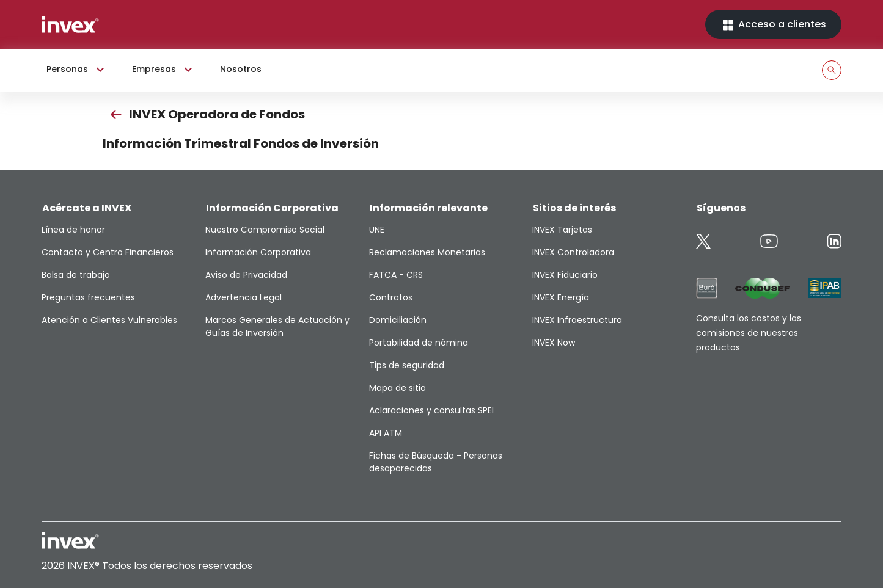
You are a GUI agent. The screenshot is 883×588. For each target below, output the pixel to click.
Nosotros (241, 69)
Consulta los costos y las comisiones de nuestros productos (749, 333)
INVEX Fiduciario (565, 275)
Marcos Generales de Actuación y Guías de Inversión (277, 326)
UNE (377, 230)
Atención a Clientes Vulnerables (109, 320)
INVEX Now (554, 343)
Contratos (391, 297)
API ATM (386, 433)
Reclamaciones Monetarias (427, 252)
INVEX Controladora (573, 252)
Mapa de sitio (398, 388)
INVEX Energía (561, 297)
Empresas (164, 70)
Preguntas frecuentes (88, 297)
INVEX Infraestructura (577, 320)
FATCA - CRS (396, 275)
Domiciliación (398, 320)
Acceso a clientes (773, 25)
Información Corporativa (258, 252)
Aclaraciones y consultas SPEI (431, 410)
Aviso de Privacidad (246, 275)
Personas (77, 70)
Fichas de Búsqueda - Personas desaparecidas (436, 462)
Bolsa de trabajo (76, 275)
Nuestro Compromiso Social (265, 230)
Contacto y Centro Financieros (108, 252)
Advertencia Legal (244, 297)
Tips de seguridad (407, 365)
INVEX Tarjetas (562, 230)
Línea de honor (73, 230)
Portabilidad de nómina (419, 343)
